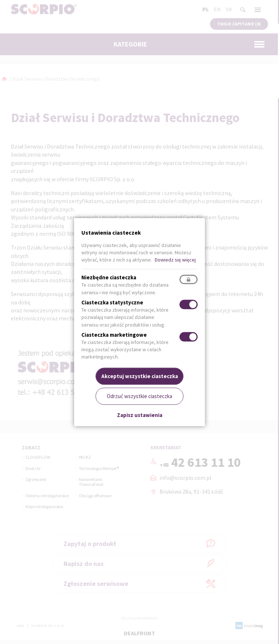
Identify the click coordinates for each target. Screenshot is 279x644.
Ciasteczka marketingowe (114, 335)
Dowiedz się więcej (175, 260)
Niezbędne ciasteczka (109, 278)
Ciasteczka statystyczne (112, 302)
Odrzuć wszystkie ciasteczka (139, 396)
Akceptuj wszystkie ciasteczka (140, 376)
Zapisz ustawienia (140, 415)
